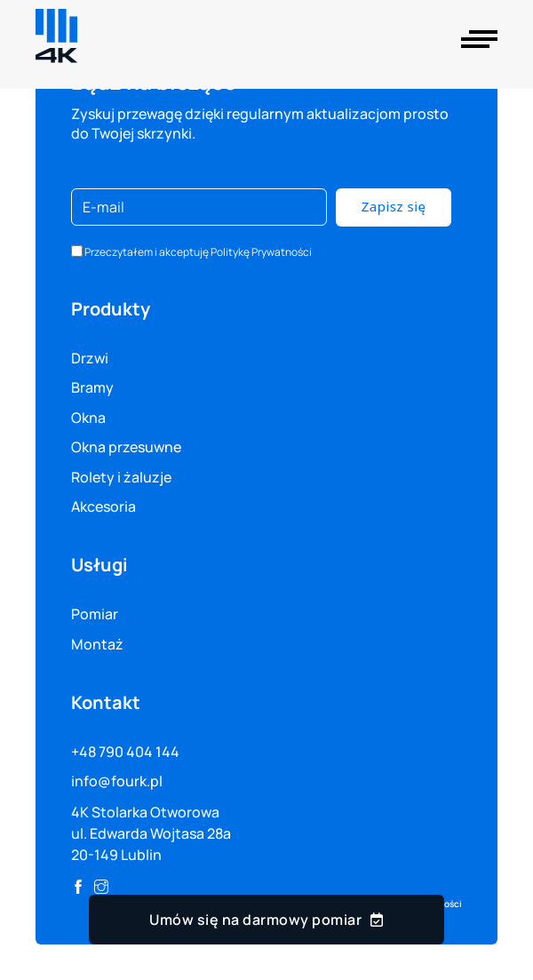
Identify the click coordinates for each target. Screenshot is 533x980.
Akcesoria (103, 506)
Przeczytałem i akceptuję (198, 252)
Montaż (97, 644)
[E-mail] (199, 207)
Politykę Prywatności (261, 252)
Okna (88, 418)
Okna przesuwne (126, 447)
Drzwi (90, 358)
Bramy (92, 387)
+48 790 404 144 (125, 752)
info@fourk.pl (117, 781)
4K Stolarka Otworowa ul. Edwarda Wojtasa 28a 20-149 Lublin (151, 833)
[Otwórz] (479, 39)
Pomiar (95, 614)
